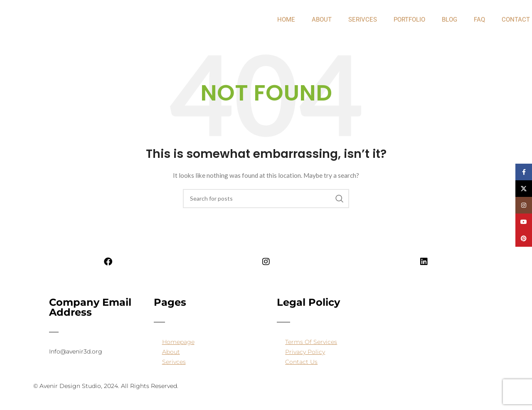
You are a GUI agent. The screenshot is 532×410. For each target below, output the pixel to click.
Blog (449, 20)
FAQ (479, 20)
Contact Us (301, 362)
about (322, 20)
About (171, 352)
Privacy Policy (305, 352)
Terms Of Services (311, 342)
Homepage (178, 342)
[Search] (266, 199)
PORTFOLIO (409, 20)
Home (286, 20)
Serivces (363, 20)
